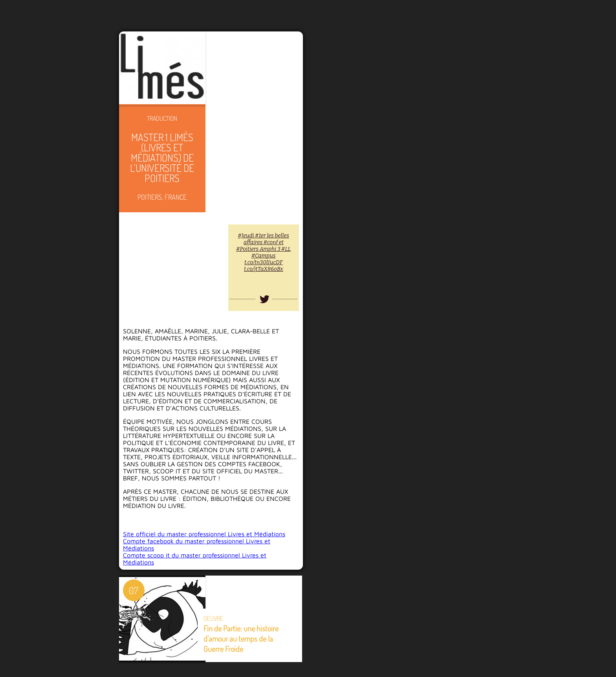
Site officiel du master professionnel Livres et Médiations (204, 534)
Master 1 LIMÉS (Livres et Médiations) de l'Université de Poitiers (162, 157)
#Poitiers (248, 249)
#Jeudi (246, 236)
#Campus (263, 256)
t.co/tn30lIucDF (263, 262)
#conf (271, 242)
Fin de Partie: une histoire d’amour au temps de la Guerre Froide (241, 638)
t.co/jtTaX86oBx (264, 269)
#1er (260, 236)
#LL (286, 249)
